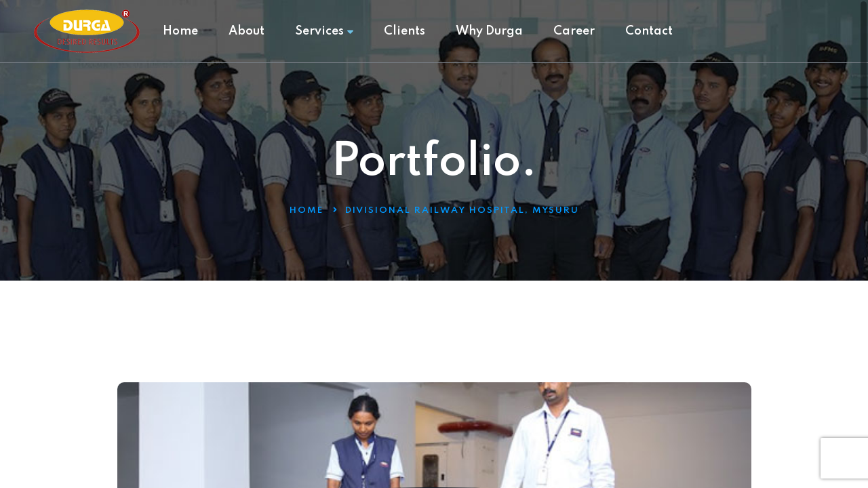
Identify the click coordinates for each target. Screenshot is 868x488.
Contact (649, 31)
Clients (405, 31)
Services (324, 31)
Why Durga (489, 31)
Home (180, 31)
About (246, 31)
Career (574, 31)
